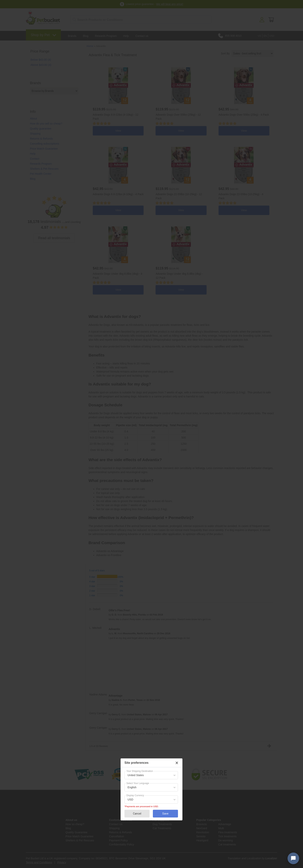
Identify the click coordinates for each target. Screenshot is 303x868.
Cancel (137, 814)
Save (165, 814)
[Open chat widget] (293, 858)
